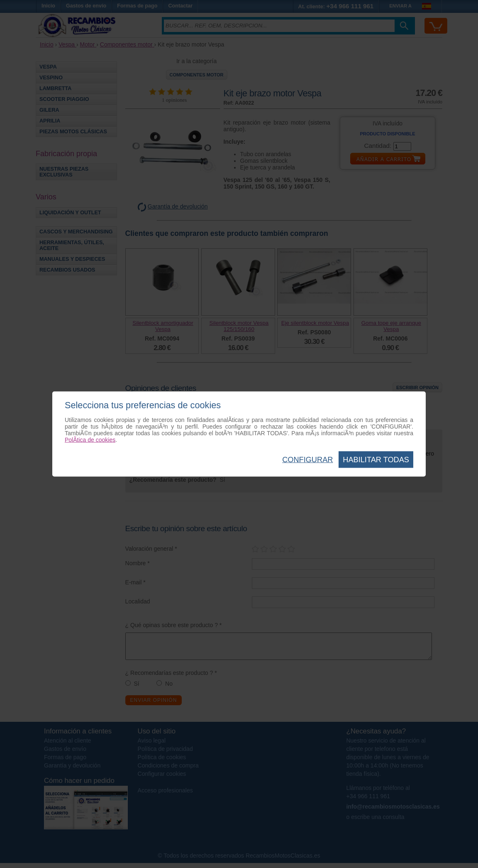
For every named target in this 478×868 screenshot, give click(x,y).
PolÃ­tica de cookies (90, 440)
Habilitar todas (376, 460)
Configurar (307, 460)
